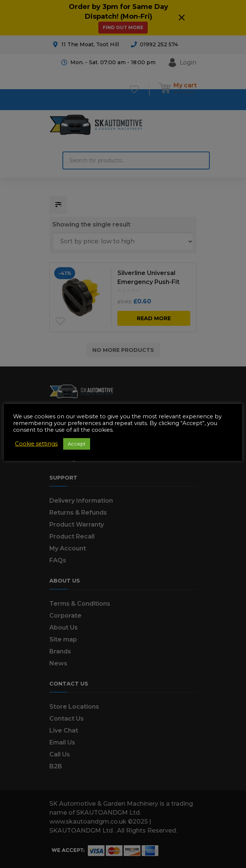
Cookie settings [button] (36, 444)
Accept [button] (77, 444)
